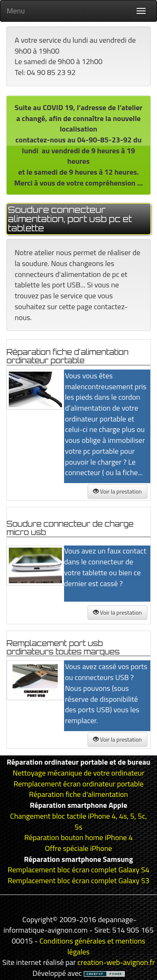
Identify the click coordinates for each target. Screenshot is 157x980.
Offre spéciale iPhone (78, 848)
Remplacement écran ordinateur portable (78, 784)
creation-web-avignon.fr (116, 962)
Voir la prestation (117, 491)
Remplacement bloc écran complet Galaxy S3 (78, 880)
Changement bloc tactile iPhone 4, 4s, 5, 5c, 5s (78, 821)
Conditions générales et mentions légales (92, 946)
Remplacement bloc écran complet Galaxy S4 (78, 870)
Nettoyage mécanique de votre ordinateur (78, 773)
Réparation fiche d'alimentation (78, 794)
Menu (16, 11)
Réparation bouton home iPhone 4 (78, 837)
